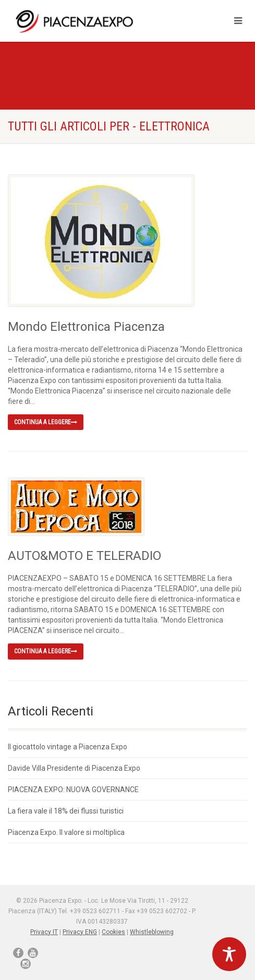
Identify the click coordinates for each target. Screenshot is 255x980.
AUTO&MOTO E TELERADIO (84, 556)
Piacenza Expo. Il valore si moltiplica (66, 832)
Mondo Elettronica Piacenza (86, 327)
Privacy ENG (80, 932)
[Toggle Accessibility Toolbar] (229, 954)
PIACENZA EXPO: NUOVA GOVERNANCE (73, 790)
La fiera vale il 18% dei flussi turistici (66, 811)
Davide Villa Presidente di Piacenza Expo (74, 768)
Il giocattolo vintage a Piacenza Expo (68, 747)
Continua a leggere (46, 422)
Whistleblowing (152, 932)
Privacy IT (44, 932)
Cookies (113, 932)
